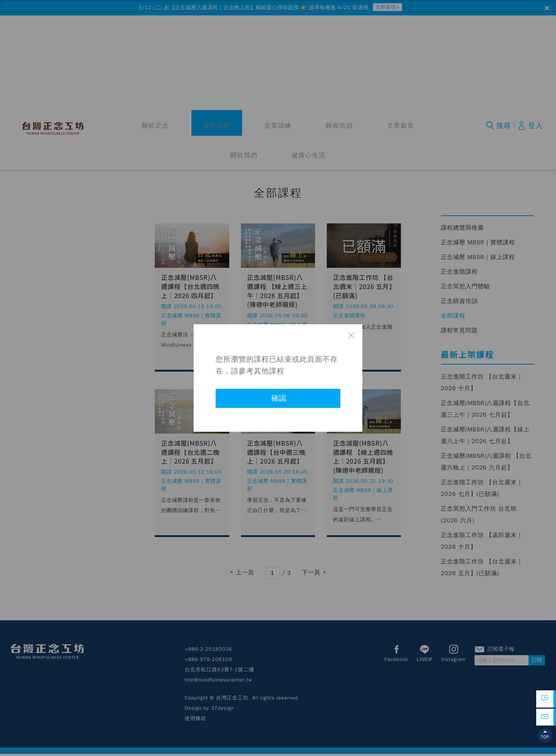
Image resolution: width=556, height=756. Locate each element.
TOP (545, 743)
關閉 (351, 335)
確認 (279, 398)
